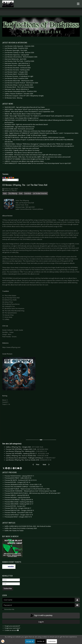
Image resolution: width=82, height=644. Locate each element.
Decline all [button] (41, 641)
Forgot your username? (12, 628)
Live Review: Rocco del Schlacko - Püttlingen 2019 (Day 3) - (31, 458)
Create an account (12, 630)
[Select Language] (10, 180)
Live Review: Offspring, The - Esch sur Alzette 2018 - (28, 460)
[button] (4, 468)
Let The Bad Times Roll (40, 193)
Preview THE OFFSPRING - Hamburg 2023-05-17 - (27, 453)
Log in (41, 622)
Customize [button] (52, 641)
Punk (21, 193)
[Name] (11, 580)
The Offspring (13, 193)
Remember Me (9, 609)
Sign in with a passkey (41, 616)
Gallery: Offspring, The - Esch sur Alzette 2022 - (27, 456)
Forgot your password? (12, 626)
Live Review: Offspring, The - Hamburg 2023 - (26, 451)
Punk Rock (28, 193)
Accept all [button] (30, 641)
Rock (5, 193)
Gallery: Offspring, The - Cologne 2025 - (24, 447)
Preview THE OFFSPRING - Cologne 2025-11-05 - (27, 449)
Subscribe (8, 588)
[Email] (11, 584)
